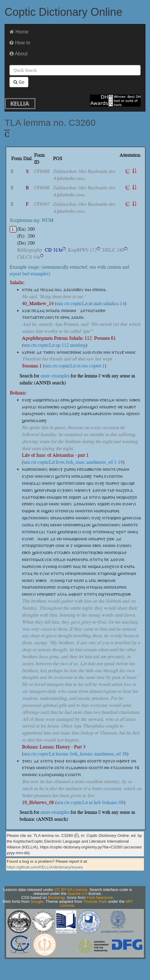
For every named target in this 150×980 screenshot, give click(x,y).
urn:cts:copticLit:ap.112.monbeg (55, 345)
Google (37, 901)
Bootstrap (56, 897)
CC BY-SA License (71, 890)
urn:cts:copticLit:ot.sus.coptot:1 (75, 366)
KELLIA (20, 103)
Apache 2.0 (77, 894)
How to (20, 43)
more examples (55, 376)
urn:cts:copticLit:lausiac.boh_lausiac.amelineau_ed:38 (75, 754)
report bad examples (29, 274)
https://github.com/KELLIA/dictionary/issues (45, 867)
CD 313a (54, 250)
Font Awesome (100, 897)
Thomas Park (95, 901)
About (18, 54)
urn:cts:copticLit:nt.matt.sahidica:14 (91, 303)
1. (13, 229)
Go (19, 82)
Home (19, 32)
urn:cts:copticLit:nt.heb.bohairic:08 (90, 802)
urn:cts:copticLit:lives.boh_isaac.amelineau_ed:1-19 (73, 462)
